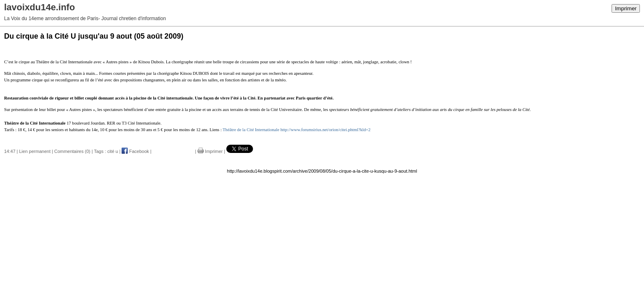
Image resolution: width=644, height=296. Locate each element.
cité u (113, 151)
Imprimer (626, 8)
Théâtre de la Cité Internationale (251, 130)
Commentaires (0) (72, 151)
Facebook (135, 151)
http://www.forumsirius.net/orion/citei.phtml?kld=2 (325, 130)
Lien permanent (35, 151)
